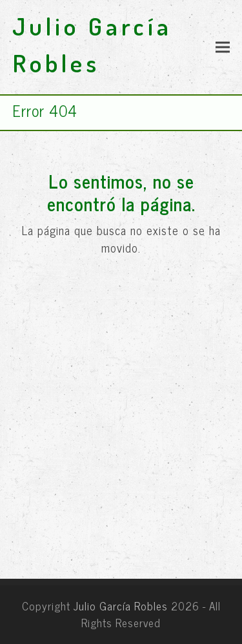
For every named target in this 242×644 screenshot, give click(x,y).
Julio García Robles (121, 606)
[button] (223, 47)
